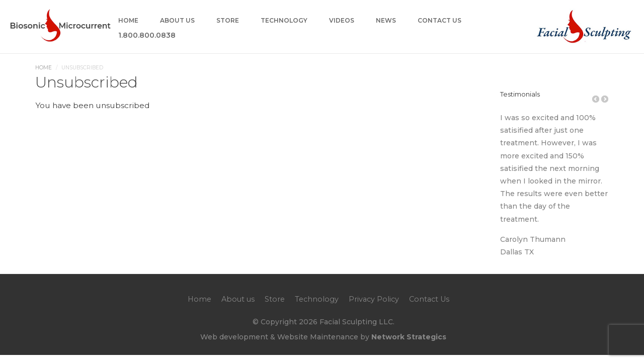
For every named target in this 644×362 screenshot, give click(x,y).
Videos (342, 21)
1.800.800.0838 (147, 36)
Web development (234, 337)
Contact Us (439, 21)
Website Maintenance (318, 337)
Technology (284, 21)
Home (128, 21)
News (386, 21)
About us (177, 21)
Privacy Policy (374, 299)
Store (228, 21)
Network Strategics (409, 337)
